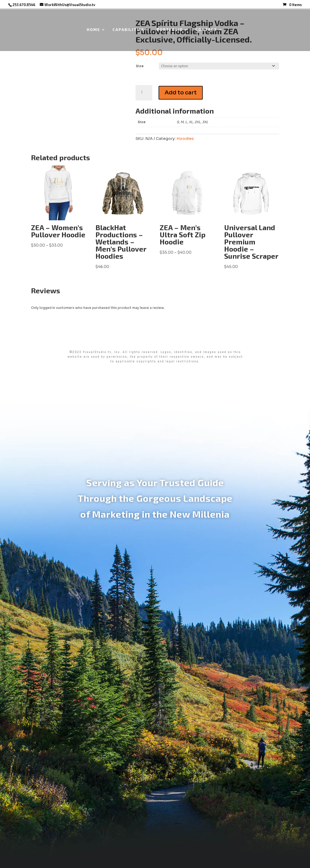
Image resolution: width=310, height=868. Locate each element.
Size (140, 66)
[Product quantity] (144, 93)
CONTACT (206, 30)
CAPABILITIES (128, 30)
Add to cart (181, 93)
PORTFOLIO (170, 30)
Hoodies (185, 139)
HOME (93, 30)
